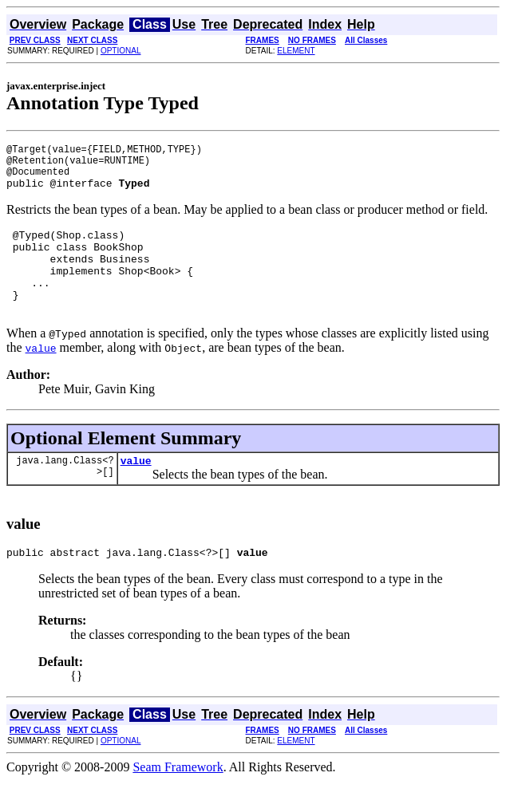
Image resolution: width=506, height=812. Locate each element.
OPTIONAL (121, 51)
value (136, 489)
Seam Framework (178, 798)
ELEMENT (296, 51)
